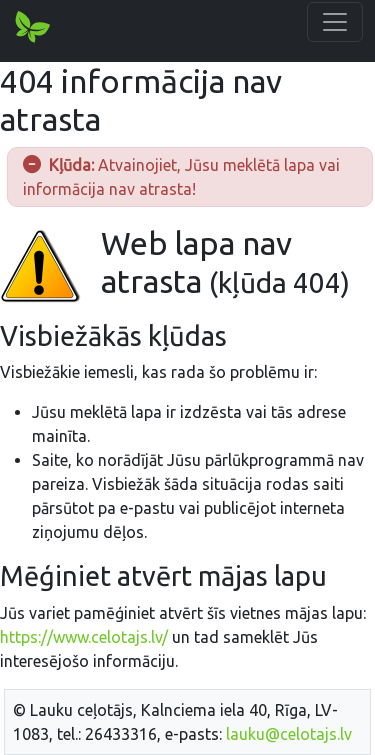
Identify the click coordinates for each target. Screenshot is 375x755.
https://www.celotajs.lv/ (84, 637)
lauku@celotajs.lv (289, 734)
